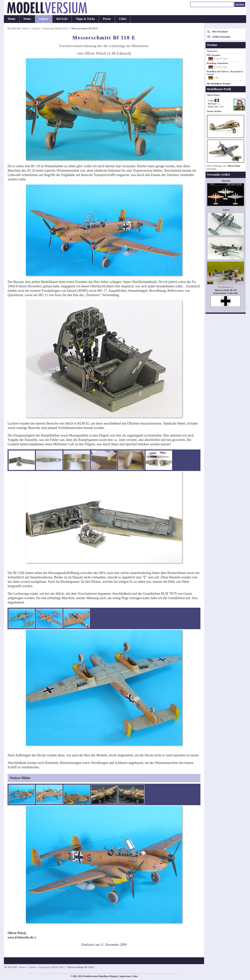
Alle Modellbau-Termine (219, 84)
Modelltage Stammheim (217, 63)
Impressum (125, 976)
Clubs (123, 19)
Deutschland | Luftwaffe (226, 293)
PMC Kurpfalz (213, 55)
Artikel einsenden (221, 37)
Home (12, 19)
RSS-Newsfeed (220, 32)
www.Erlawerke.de (21, 937)
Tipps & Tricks (85, 19)
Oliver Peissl (234, 166)
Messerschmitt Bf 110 (226, 290)
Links (135, 976)
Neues (27, 19)
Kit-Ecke (62, 19)
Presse (107, 19)
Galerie (44, 19)
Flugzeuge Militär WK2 (55, 28)
